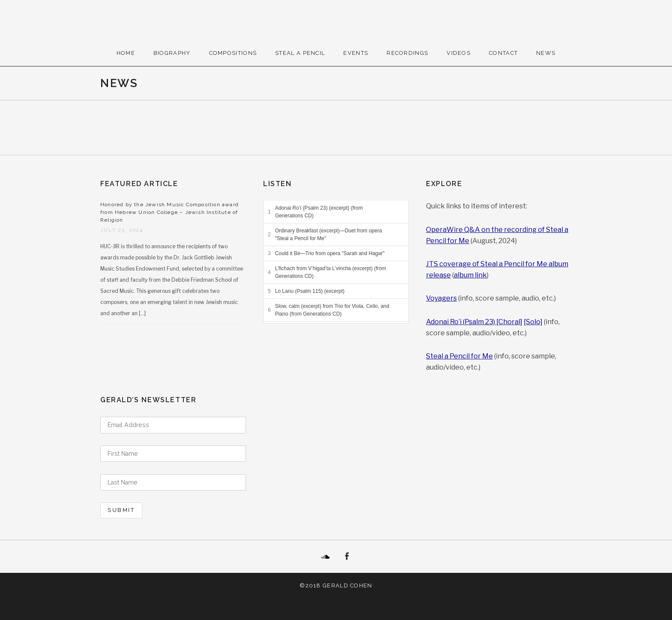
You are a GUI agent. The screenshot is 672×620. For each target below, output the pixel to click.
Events (356, 53)
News (546, 53)
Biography (172, 53)
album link (470, 275)
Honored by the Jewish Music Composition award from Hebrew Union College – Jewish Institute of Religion (169, 212)
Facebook (347, 557)
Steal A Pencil (300, 53)
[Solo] (533, 322)
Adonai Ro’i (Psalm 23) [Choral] (474, 322)
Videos (459, 53)
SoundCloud (325, 557)
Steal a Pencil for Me (459, 356)
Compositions (233, 53)
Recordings (407, 53)
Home (126, 53)
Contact (503, 53)
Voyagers (441, 298)
